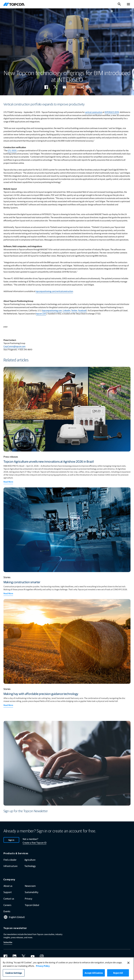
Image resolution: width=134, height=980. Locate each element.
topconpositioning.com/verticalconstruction (54, 291)
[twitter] (24, 956)
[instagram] (42, 956)
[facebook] (5, 956)
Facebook (82, 310)
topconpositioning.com (52, 310)
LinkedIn (67, 310)
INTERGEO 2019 (112, 112)
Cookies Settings (14, 973)
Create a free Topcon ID (35, 843)
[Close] (128, 963)
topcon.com (41, 313)
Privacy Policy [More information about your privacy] (43, 966)
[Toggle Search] (119, 4)
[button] (46, 87)
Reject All (118, 973)
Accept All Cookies (94, 973)
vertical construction (94, 112)
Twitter (74, 310)
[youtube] (33, 956)
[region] (67, 969)
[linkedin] (14, 956)
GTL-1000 (12, 150)
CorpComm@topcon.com (14, 346)
